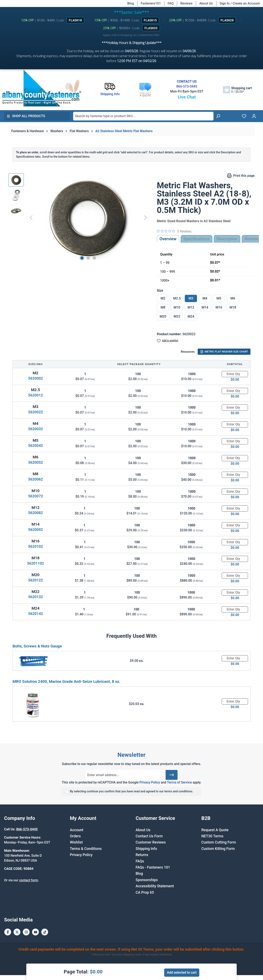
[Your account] (254, 116)
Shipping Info (146, 849)
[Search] (218, 116)
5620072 (36, 496)
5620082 (36, 513)
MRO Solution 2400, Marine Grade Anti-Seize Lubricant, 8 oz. (66, 681)
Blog (131, 3)
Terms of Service (179, 782)
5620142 (36, 614)
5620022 (36, 412)
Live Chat (187, 97)
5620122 (36, 580)
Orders (75, 836)
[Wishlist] (244, 116)
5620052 (36, 462)
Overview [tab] (168, 239)
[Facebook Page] (8, 932)
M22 (177, 316)
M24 (191, 316)
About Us (206, 3)
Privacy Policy (150, 782)
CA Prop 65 (145, 892)
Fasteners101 (151, 3)
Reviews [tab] (252, 239)
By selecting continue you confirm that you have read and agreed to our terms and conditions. (131, 791)
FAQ (171, 3)
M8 (163, 307)
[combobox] (143, 116)
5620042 (36, 446)
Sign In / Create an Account (240, 3)
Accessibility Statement (155, 886)
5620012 (36, 395)
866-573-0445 (187, 86)
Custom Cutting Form (219, 842)
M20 (163, 316)
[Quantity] (235, 374)
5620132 (36, 597)
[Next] (145, 218)
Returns (142, 855)
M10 (177, 307)
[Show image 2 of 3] (88, 258)
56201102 (36, 563)
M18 (233, 307)
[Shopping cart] (237, 90)
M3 (191, 298)
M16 (219, 307)
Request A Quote (215, 830)
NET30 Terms (212, 836)
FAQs (140, 861)
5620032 (36, 429)
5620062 (36, 479)
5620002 (36, 378)
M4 (205, 298)
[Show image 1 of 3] (82, 258)
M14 (205, 307)
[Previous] (31, 218)
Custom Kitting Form (218, 849)
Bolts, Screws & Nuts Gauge (37, 646)
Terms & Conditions (86, 849)
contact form (29, 880)
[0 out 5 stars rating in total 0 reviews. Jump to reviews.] (174, 231)
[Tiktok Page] (45, 932)
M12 (191, 307)
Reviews (186, 3)
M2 (163, 298)
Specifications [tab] (197, 239)
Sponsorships (147, 880)
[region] (78, 217)
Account (77, 830)
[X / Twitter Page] (17, 932)
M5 (219, 298)
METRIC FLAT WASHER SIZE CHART (224, 352)
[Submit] (172, 775)
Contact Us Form (149, 836)
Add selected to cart (182, 972)
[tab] (227, 239)
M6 (233, 298)
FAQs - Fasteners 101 (153, 867)
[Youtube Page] (35, 932)
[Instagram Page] (26, 932)
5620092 (36, 530)
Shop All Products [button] (26, 116)
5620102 (36, 546)
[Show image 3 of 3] (94, 258)
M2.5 (177, 298)
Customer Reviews (151, 842)
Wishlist (76, 842)
